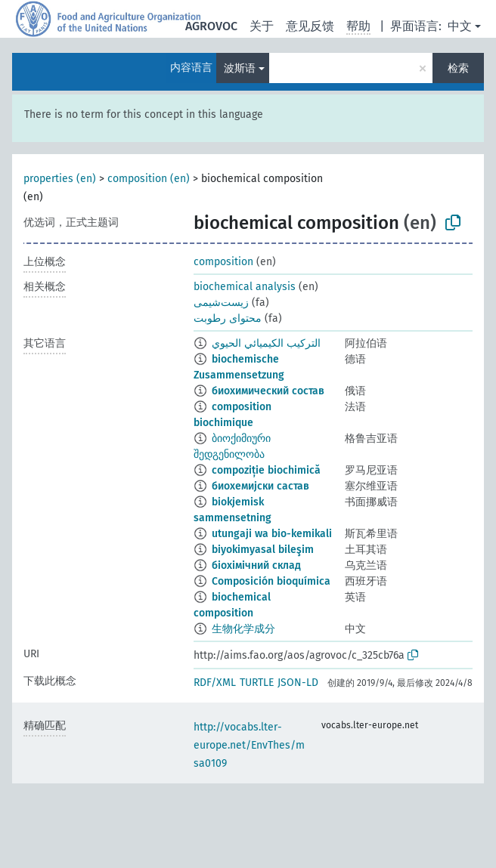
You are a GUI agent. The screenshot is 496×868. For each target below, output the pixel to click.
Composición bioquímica (271, 581)
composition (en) (149, 179)
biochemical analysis (245, 287)
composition (223, 262)
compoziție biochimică (266, 470)
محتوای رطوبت (228, 318)
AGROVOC (211, 26)
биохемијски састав (260, 486)
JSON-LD (298, 683)
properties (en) (60, 179)
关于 (262, 26)
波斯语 (240, 68)
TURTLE (257, 683)
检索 (458, 68)
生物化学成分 (243, 629)
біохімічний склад (256, 565)
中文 (460, 26)
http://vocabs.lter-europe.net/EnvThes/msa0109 (249, 745)
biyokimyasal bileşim (263, 550)
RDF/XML (215, 683)
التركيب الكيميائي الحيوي (266, 343)
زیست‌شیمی (221, 303)
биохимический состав (268, 391)
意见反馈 (310, 26)
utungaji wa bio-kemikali (272, 534)
